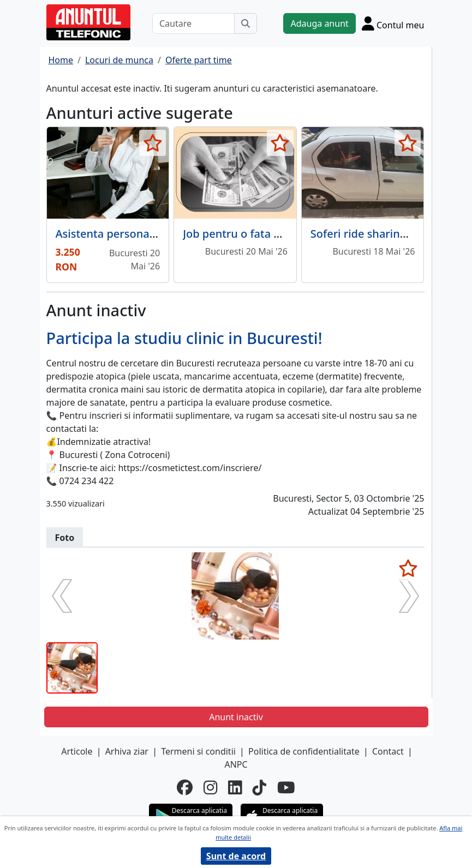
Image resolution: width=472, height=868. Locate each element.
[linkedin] (235, 787)
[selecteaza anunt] (153, 143)
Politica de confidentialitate (304, 751)
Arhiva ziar (127, 751)
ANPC (236, 764)
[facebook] (185, 787)
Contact (388, 751)
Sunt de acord (236, 856)
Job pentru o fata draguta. (250, 234)
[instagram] (210, 787)
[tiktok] (259, 787)
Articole (77, 751)
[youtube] (286, 787)
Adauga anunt (319, 23)
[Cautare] (194, 23)
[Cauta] (246, 23)
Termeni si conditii (198, 751)
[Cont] (393, 23)
